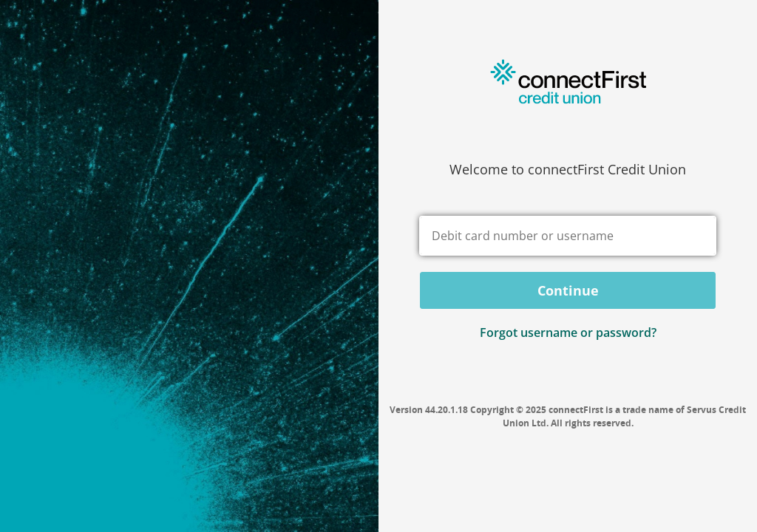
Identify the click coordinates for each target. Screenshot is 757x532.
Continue (568, 290)
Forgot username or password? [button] (568, 332)
